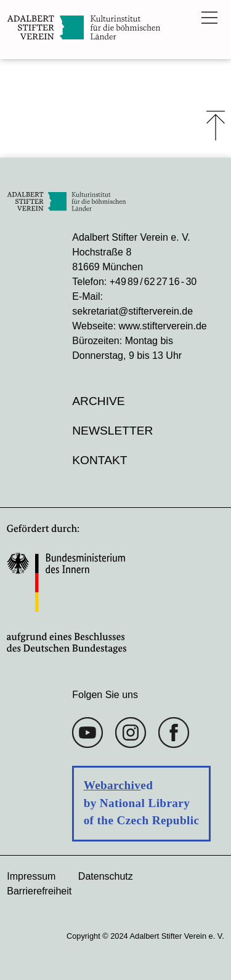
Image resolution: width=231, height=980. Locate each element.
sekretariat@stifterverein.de (132, 311)
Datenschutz (106, 876)
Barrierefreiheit (39, 891)
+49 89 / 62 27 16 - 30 (153, 282)
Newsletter (112, 431)
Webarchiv (112, 785)
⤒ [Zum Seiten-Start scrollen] (216, 126)
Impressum (31, 876)
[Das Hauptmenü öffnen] (209, 17)
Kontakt (99, 460)
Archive (98, 401)
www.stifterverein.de (163, 326)
